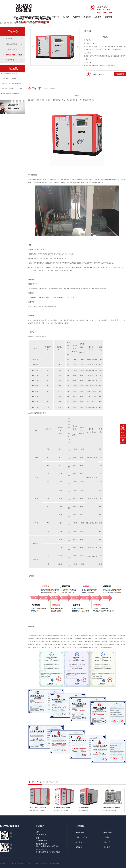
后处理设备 (10, 60)
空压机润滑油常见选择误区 (10, 74)
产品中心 (55, 17)
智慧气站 (77, 17)
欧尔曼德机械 (54, 863)
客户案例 (66, 17)
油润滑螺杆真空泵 (85, 808)
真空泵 (42, 23)
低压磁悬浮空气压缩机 (62, 808)
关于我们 (108, 17)
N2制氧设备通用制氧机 (111, 808)
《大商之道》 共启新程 (9, 79)
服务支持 (98, 17)
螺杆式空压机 (33, 23)
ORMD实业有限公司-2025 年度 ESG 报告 (15, 84)
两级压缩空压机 (34, 18)
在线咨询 (120, 74)
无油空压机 (24, 17)
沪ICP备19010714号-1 (32, 863)
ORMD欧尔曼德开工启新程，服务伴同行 (14, 89)
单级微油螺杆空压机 (13, 55)
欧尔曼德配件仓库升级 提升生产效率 (13, 94)
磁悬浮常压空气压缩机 (38, 808)
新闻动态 (87, 17)
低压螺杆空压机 (45, 18)
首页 (15, 17)
